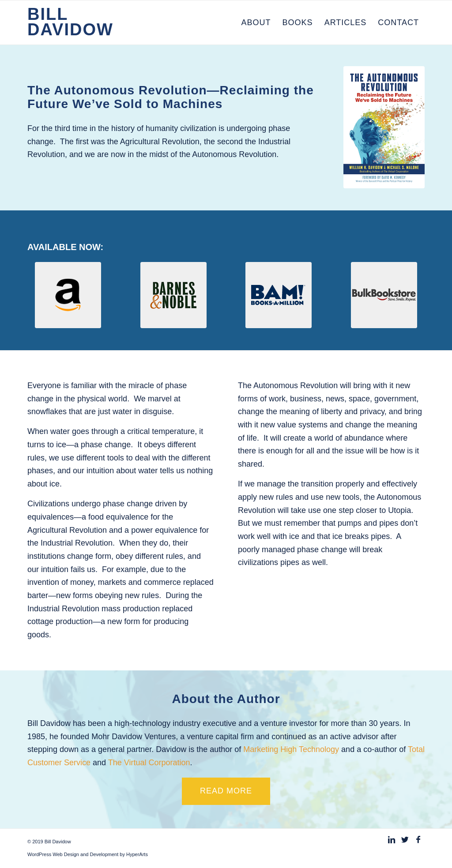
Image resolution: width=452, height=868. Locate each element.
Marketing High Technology (292, 749)
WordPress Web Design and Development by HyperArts (88, 854)
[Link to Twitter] (405, 840)
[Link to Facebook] (418, 840)
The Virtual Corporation (149, 763)
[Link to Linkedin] (392, 840)
